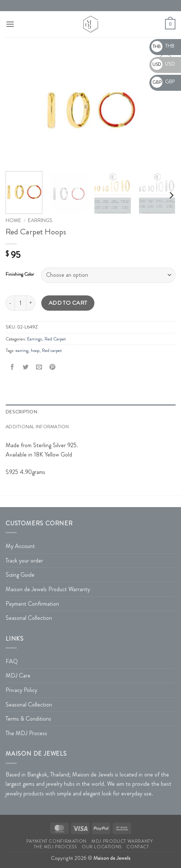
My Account (20, 546)
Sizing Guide (20, 575)
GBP (163, 81)
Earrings (40, 220)
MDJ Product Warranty (122, 841)
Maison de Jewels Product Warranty (48, 589)
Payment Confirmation (32, 604)
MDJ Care (18, 675)
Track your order (24, 560)
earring (22, 350)
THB (163, 46)
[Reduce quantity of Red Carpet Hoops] (10, 303)
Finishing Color (20, 274)
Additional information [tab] (37, 427)
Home (13, 220)
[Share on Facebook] (12, 367)
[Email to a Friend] (39, 367)
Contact (138, 847)
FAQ (12, 661)
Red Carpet (55, 339)
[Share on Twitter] (26, 367)
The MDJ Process (26, 733)
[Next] (171, 196)
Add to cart (68, 303)
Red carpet (52, 350)
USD (163, 64)
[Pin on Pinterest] (53, 367)
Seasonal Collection (29, 618)
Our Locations (102, 847)
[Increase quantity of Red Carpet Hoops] (31, 303)
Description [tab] (21, 412)
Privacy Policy (21, 690)
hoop (35, 350)
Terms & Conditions (28, 719)
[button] (10, 24)
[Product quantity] (20, 303)
